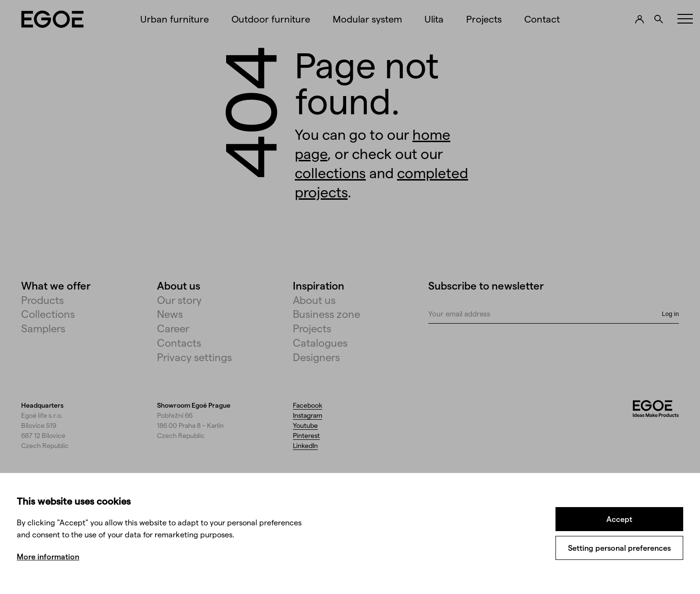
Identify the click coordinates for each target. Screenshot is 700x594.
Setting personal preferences (619, 548)
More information (48, 556)
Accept (619, 519)
